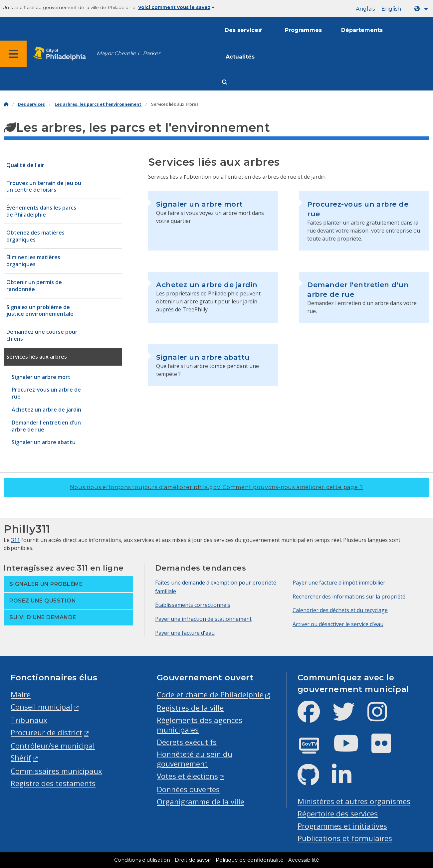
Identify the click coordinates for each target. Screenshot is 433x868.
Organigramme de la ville (201, 802)
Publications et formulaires (345, 838)
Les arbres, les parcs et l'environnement (98, 104)
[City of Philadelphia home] (62, 54)
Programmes (303, 30)
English (391, 9)
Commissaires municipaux (56, 771)
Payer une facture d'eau (185, 633)
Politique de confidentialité (250, 860)
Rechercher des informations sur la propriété (349, 597)
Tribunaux (29, 720)
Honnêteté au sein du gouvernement (195, 759)
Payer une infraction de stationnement (203, 619)
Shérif (21, 758)
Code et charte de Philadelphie (210, 694)
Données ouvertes (188, 789)
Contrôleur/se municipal (53, 746)
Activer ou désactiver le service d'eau (338, 624)
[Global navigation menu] (13, 54)
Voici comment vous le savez (176, 7)
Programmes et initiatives (342, 826)
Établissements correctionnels (193, 605)
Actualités (240, 57)
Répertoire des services (338, 814)
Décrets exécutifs (187, 742)
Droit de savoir (193, 860)
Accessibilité (304, 860)
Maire (21, 694)
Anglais (365, 9)
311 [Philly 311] (15, 540)
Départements (362, 30)
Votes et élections (187, 776)
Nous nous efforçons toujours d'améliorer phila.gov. (216, 487)
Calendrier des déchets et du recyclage (340, 610)
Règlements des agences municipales (200, 725)
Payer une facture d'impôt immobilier (339, 583)
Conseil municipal (41, 707)
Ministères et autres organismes (354, 801)
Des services (243, 30)
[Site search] (225, 82)
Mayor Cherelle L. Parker (128, 53)
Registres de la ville (190, 708)
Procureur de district (46, 732)
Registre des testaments (53, 783)
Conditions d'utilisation (142, 860)
